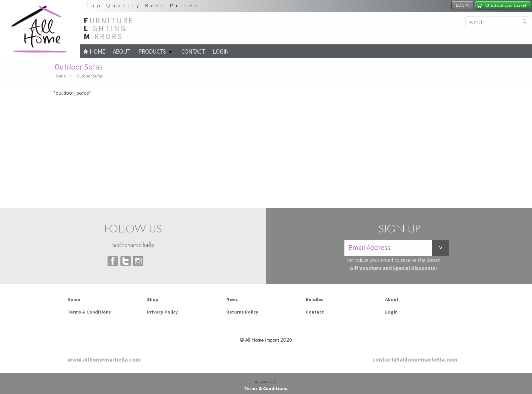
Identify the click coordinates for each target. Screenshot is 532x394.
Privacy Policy (162, 312)
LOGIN (462, 5)
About (122, 51)
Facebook (113, 261)
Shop (153, 299)
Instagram (138, 261)
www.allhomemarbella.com (104, 359)
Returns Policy (242, 312)
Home (94, 51)
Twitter (125, 261)
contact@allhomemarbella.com (415, 359)
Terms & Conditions (89, 312)
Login (221, 51)
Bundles (314, 299)
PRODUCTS (152, 51)
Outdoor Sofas (89, 76)
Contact (193, 51)
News (232, 299)
